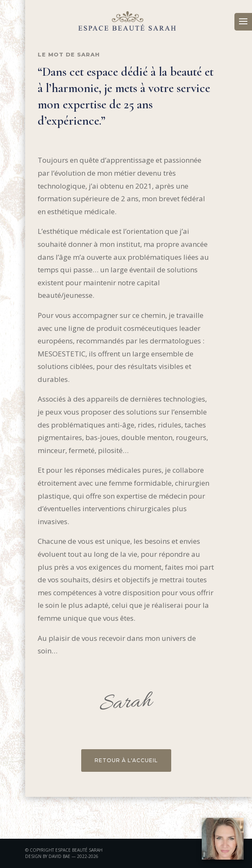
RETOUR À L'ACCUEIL (126, 760)
